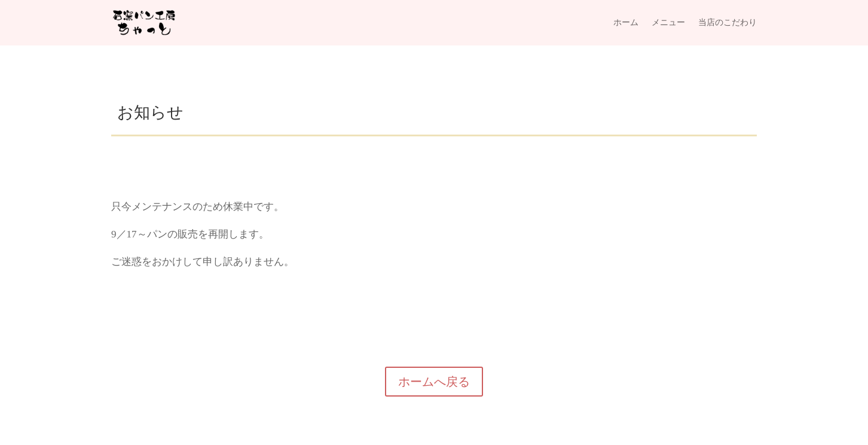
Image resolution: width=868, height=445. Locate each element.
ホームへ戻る (434, 382)
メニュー (668, 22)
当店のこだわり (728, 22)
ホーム (626, 22)
